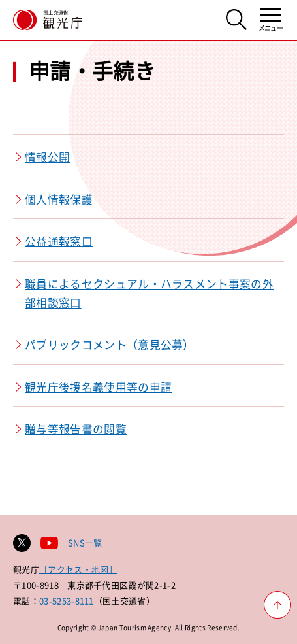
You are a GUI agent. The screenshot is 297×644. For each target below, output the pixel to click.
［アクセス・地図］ (78, 569)
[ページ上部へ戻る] (277, 605)
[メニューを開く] (271, 20)
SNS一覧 (85, 542)
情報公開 (47, 157)
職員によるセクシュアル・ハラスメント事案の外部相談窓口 (149, 293)
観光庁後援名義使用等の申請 (98, 387)
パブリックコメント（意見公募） (110, 345)
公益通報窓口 (59, 241)
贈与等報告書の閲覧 (76, 429)
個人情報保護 (59, 199)
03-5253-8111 (67, 601)
